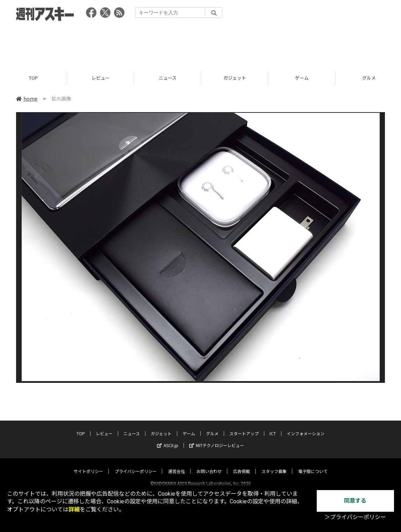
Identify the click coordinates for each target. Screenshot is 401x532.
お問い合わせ (209, 465)
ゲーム (302, 78)
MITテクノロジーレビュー (217, 439)
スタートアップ (244, 427)
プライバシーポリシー (136, 465)
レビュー (101, 78)
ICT (273, 427)
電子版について (313, 465)
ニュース (168, 78)
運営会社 (177, 465)
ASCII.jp (168, 439)
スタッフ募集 (274, 465)
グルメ (212, 427)
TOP (33, 78)
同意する (355, 501)
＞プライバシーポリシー (355, 517)
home (27, 99)
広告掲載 (242, 465)
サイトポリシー (88, 465)
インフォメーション (306, 427)
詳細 (74, 509)
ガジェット (235, 78)
